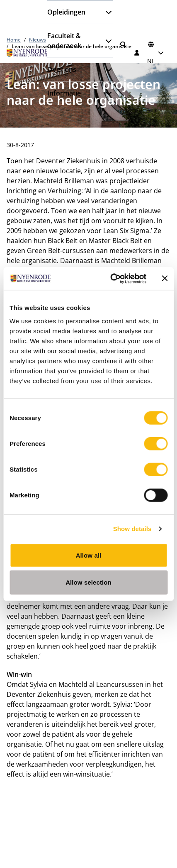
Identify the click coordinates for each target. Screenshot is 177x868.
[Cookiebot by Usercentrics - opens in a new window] (111, 278)
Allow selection (88, 582)
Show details (132, 529)
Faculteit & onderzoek (64, 41)
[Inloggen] (137, 53)
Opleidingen (66, 12)
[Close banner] (165, 278)
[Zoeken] (123, 44)
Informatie (64, 93)
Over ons (62, 69)
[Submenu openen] (105, 12)
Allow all (89, 555)
